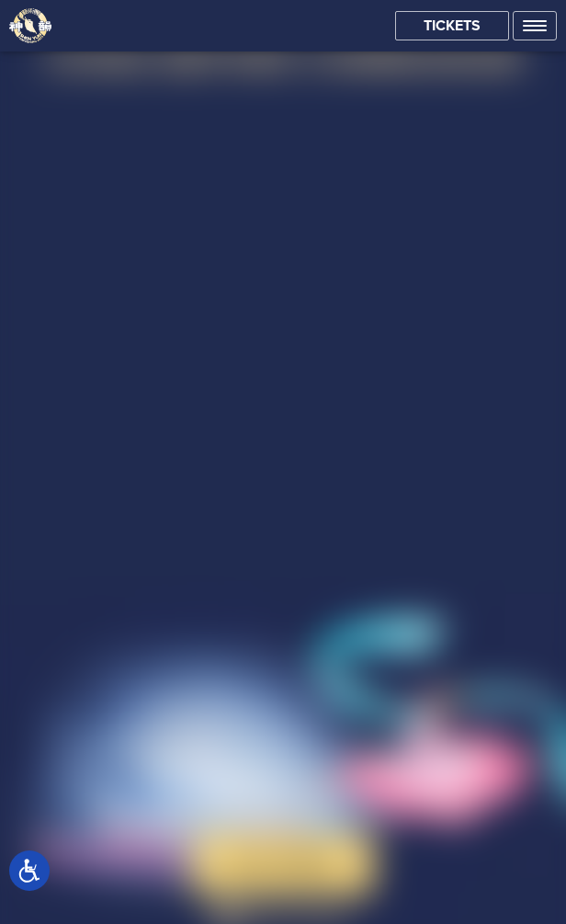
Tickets (452, 25)
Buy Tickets (283, 863)
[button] (535, 26)
